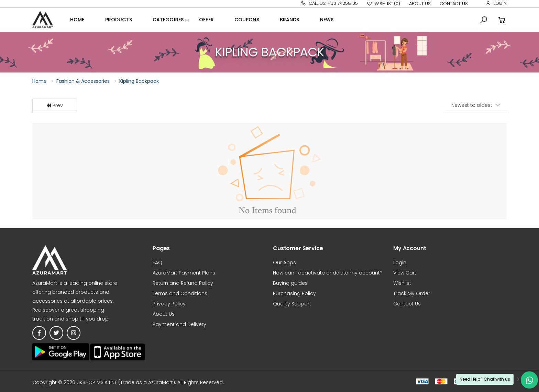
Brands (290, 20)
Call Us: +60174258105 (329, 3)
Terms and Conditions (180, 293)
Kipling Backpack (139, 81)
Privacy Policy (169, 304)
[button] (484, 20)
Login (496, 3)
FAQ (157, 262)
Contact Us (454, 4)
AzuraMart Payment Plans (184, 273)
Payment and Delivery (179, 324)
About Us (420, 4)
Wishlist (383, 4)
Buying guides (290, 283)
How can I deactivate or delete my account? (328, 273)
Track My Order (412, 293)
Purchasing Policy (294, 293)
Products (119, 20)
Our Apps (284, 262)
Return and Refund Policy (183, 283)
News (327, 20)
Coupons (247, 20)
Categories (168, 20)
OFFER (206, 20)
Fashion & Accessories (83, 81)
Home (77, 20)
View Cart (405, 273)
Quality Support (292, 304)
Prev (54, 105)
